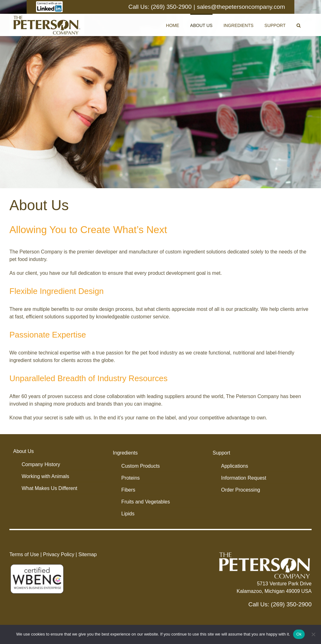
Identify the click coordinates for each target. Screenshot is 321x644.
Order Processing (241, 490)
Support (221, 453)
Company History (41, 464)
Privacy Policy (59, 554)
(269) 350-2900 (171, 7)
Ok (299, 634)
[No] (313, 634)
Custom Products (141, 466)
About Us (24, 451)
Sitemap (88, 554)
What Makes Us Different (50, 488)
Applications (234, 466)
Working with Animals (45, 476)
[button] (299, 25)
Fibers (128, 490)
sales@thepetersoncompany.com (241, 7)
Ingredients (125, 453)
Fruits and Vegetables (146, 502)
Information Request (244, 478)
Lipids (128, 514)
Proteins (131, 478)
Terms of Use (24, 554)
